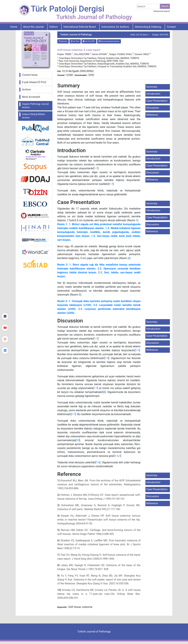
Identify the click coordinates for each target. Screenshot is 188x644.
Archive (26, 90)
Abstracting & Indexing (148, 27)
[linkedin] (5, 351)
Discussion (153, 108)
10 (78, 440)
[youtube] (5, 328)
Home (14, 27)
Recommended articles (109, 41)
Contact (171, 27)
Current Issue (30, 75)
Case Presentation (157, 101)
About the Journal (33, 27)
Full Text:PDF (89, 41)
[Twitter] (5, 316)
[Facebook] (5, 305)
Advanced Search (162, 11)
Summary (152, 87)
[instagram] (5, 339)
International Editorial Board (80, 27)
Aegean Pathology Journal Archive (35, 106)
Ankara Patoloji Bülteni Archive (34, 116)
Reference (152, 115)
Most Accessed (31, 97)
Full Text (75, 41)
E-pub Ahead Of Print (34, 82)
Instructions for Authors (115, 27)
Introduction (153, 94)
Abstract (63, 41)
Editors (54, 27)
